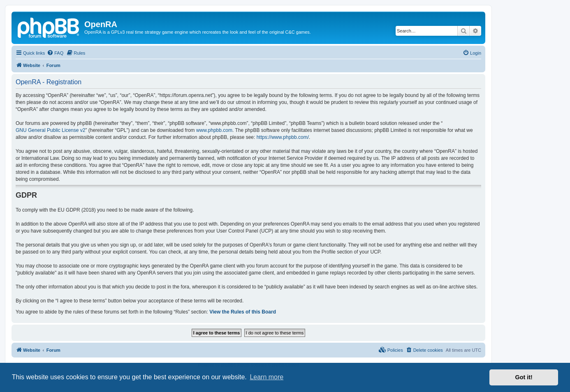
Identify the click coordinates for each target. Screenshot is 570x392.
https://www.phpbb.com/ (283, 137)
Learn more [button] (266, 377)
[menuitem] (55, 53)
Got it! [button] (524, 377)
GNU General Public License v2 (50, 130)
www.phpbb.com (214, 130)
